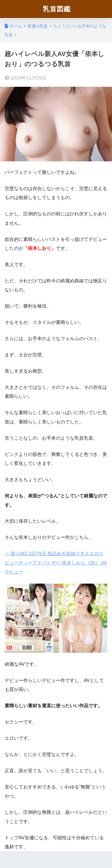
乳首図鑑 (57, 9)
